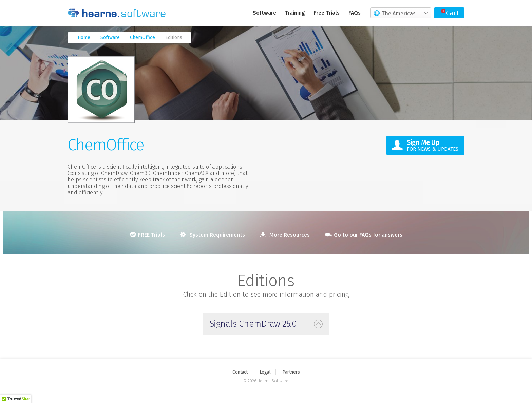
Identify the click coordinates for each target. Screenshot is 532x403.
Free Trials (327, 13)
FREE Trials (147, 235)
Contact (240, 372)
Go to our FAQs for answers (364, 235)
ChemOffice (142, 37)
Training (295, 13)
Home (84, 37)
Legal (265, 372)
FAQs (355, 13)
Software (264, 13)
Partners (291, 372)
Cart (452, 13)
